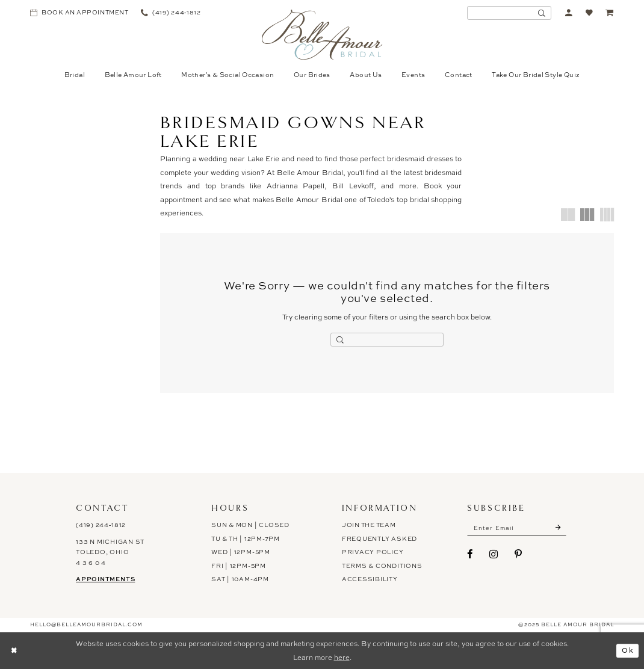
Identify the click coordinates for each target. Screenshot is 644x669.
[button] (569, 13)
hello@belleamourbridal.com (86, 625)
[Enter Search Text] (509, 13)
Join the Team (369, 525)
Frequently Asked (379, 539)
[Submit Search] (542, 13)
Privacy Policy (373, 552)
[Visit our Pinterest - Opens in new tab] (519, 554)
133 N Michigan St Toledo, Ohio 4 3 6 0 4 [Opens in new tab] (110, 553)
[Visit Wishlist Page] (590, 13)
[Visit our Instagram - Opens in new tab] (494, 554)
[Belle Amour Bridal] (322, 35)
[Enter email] (517, 527)
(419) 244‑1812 (101, 525)
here (342, 658)
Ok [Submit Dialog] (628, 650)
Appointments (105, 579)
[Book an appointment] (79, 13)
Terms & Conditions (382, 566)
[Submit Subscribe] (559, 527)
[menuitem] (79, 13)
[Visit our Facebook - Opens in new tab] (470, 554)
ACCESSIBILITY (370, 579)
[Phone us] (171, 13)
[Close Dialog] (14, 651)
